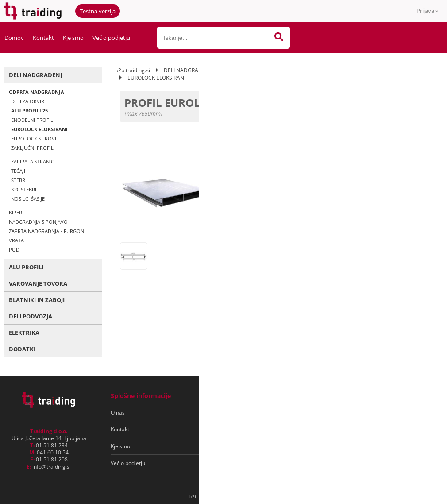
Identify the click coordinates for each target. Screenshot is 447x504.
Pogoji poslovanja (238, 413)
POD (14, 250)
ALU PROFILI (26, 267)
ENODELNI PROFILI (33, 120)
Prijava (427, 11)
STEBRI (19, 180)
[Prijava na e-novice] (403, 413)
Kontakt (43, 38)
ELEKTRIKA (24, 333)
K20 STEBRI (24, 189)
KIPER (15, 212)
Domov (14, 38)
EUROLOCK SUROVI (34, 138)
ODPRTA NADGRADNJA (37, 92)
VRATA (16, 240)
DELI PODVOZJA (31, 316)
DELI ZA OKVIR (28, 101)
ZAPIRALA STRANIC (33, 161)
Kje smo (73, 38)
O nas (118, 413)
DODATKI (22, 349)
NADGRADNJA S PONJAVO (38, 222)
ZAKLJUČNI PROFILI (33, 148)
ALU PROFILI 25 (29, 110)
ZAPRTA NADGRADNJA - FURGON (46, 231)
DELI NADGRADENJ (35, 75)
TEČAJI (18, 171)
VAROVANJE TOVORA (38, 283)
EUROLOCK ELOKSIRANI (39, 129)
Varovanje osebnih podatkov (252, 429)
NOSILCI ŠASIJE (28, 199)
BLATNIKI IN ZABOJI (37, 300)
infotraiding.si (52, 467)
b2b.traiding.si (133, 70)
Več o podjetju (111, 38)
